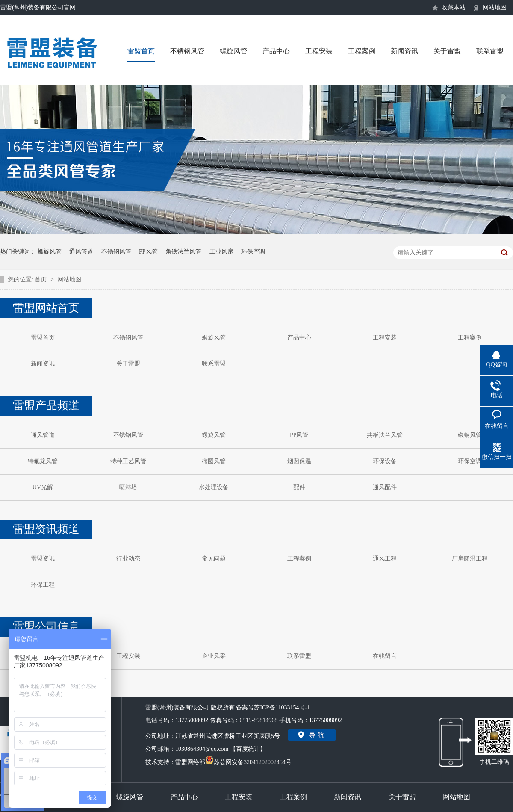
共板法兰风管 (385, 435)
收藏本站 (454, 7)
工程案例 (362, 51)
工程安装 (319, 51)
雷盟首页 (141, 51)
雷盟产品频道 (46, 406)
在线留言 (385, 656)
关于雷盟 (447, 51)
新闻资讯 (404, 51)
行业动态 (128, 559)
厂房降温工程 (470, 559)
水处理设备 (214, 487)
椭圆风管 (214, 461)
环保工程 (43, 585)
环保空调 (253, 252)
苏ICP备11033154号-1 (282, 707)
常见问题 (214, 559)
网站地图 (495, 7)
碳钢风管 (470, 435)
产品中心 (276, 51)
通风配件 (385, 487)
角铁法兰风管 (183, 252)
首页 (41, 279)
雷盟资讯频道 (46, 529)
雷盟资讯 (43, 559)
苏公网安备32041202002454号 (248, 760)
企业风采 (214, 656)
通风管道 (81, 252)
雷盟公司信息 (46, 627)
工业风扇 (221, 252)
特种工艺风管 (128, 461)
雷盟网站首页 (46, 308)
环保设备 (385, 461)
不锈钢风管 (187, 51)
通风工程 (385, 559)
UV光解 (43, 487)
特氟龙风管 (43, 461)
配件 (299, 487)
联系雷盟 (490, 51)
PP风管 (148, 252)
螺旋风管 (233, 51)
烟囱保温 (299, 461)
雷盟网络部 (190, 762)
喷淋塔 (128, 487)
